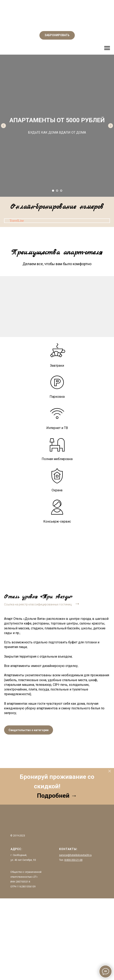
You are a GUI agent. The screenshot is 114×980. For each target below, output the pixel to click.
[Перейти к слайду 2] (57, 191)
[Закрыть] (110, 771)
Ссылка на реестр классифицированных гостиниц (38, 604)
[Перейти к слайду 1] (53, 191)
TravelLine (17, 221)
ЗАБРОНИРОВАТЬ (57, 35)
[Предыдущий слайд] (3, 126)
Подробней (54, 796)
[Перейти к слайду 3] (61, 191)
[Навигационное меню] (107, 48)
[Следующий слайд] (111, 126)
